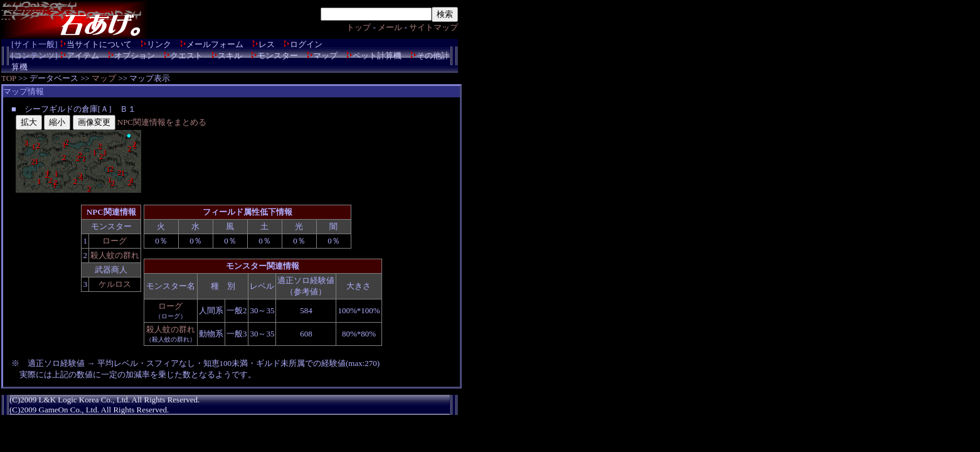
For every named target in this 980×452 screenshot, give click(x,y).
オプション (135, 56)
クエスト (186, 56)
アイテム (83, 56)
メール (390, 27)
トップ (359, 27)
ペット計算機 (377, 56)
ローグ (115, 241)
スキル (230, 56)
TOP (9, 78)
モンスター (278, 56)
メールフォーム (215, 44)
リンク (159, 44)
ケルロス (115, 284)
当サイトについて (99, 44)
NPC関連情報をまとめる (162, 122)
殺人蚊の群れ (115, 255)
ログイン (306, 44)
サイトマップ (434, 27)
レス (267, 44)
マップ (325, 56)
